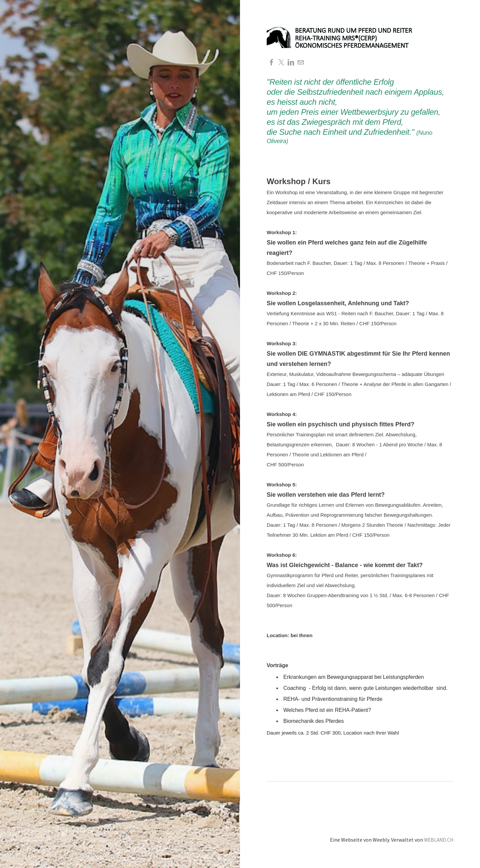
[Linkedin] (292, 62)
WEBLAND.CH (438, 839)
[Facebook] (272, 62)
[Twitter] (282, 62)
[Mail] (302, 62)
